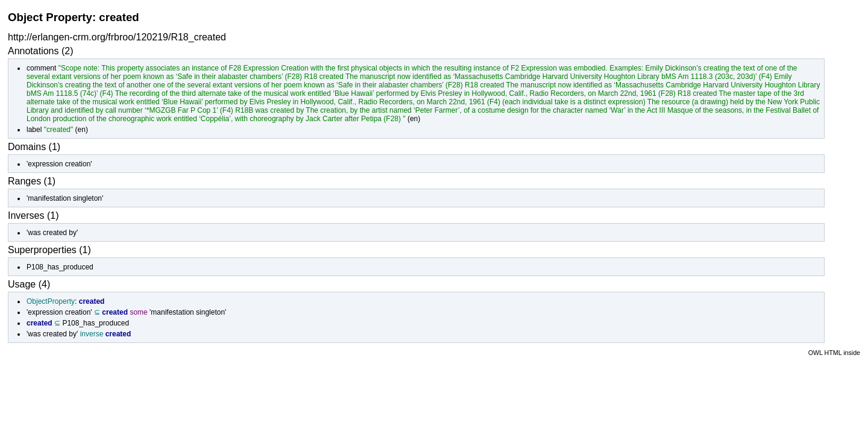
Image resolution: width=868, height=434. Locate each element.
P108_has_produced (60, 267)
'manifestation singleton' (65, 198)
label (34, 130)
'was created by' (52, 233)
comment (41, 68)
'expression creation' (59, 164)
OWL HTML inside (834, 353)
